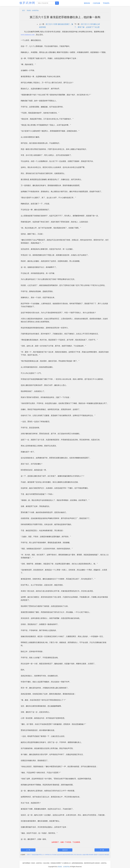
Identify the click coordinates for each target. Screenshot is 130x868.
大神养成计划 (48, 855)
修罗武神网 (27, 3)
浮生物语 (54, 855)
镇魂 (64, 855)
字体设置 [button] (106, 3)
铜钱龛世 (107, 855)
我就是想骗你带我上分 (38, 855)
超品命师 (60, 855)
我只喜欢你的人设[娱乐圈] (81, 855)
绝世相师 (91, 855)
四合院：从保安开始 (33, 10)
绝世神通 (67, 855)
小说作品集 (96, 3)
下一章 (102, 850)
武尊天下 (29, 855)
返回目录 (65, 850)
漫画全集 (87, 3)
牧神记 (72, 855)
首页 (23, 10)
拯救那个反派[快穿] (99, 855)
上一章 (28, 850)
